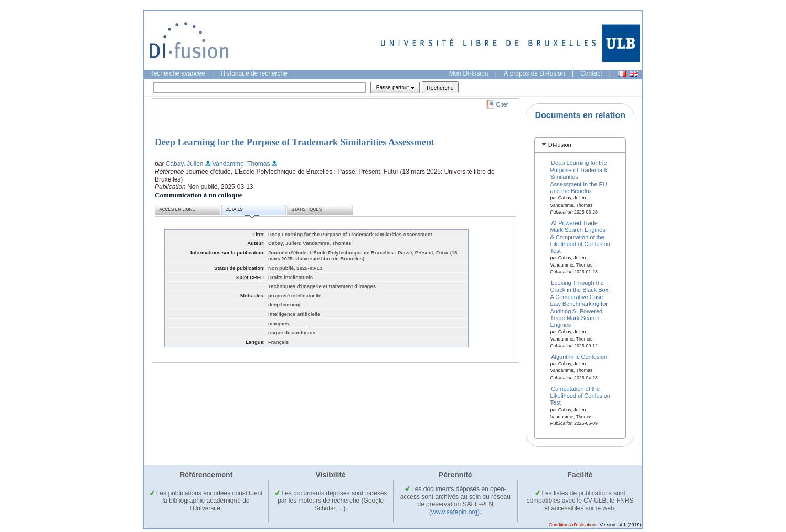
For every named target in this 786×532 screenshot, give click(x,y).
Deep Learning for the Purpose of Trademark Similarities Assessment (295, 142)
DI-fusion (560, 145)
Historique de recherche (254, 73)
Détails (242, 211)
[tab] (580, 145)
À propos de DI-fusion (534, 73)
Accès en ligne (177, 210)
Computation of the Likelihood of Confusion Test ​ (580, 395)
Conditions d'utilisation (572, 525)
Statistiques (306, 210)
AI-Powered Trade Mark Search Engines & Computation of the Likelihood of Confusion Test (580, 237)
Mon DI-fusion (469, 73)
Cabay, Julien (185, 164)
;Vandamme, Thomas (240, 164)
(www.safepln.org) (454, 512)
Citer (502, 104)
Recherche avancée (177, 73)
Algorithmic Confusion (579, 357)
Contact (591, 73)
